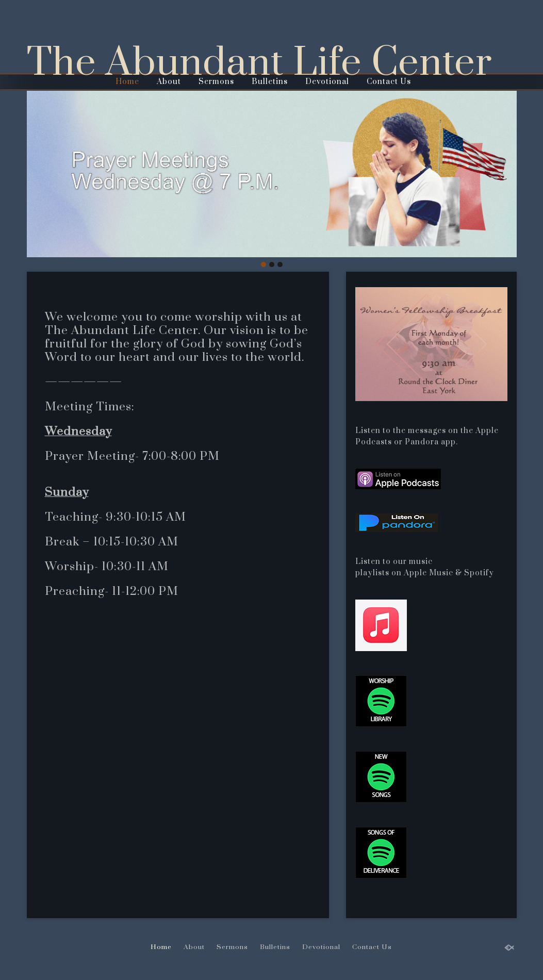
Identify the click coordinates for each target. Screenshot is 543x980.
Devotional (327, 82)
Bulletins (270, 82)
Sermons (216, 82)
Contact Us (389, 82)
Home (127, 82)
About (169, 82)
